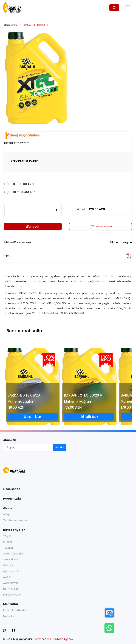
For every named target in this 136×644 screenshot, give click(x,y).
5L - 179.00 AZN (24, 192)
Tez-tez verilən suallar (17, 520)
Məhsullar (9, 616)
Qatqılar (8, 565)
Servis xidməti (12, 559)
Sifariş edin (33, 227)
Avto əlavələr (11, 583)
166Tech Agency (63, 639)
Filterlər (8, 542)
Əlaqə (7, 514)
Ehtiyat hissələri (13, 595)
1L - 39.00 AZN (23, 184)
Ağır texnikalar (12, 571)
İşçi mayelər (11, 589)
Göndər (60, 448)
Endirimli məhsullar (15, 610)
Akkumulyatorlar (13, 554)
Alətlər (7, 577)
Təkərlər (8, 548)
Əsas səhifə (11, 25)
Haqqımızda (12, 499)
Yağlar (7, 536)
